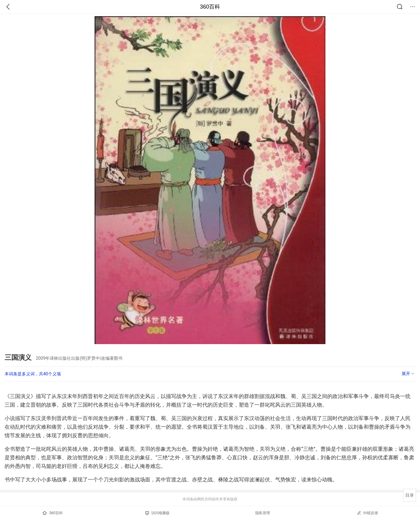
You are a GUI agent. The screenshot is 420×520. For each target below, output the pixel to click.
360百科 (210, 7)
